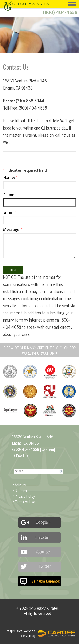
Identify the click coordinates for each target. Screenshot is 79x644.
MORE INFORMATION (38, 353)
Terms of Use (25, 502)
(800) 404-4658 (60, 13)
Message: (39, 244)
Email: (39, 217)
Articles (20, 485)
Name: (39, 183)
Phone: (39, 200)
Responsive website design (21, 633)
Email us (22, 456)
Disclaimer (22, 490)
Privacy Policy (25, 496)
